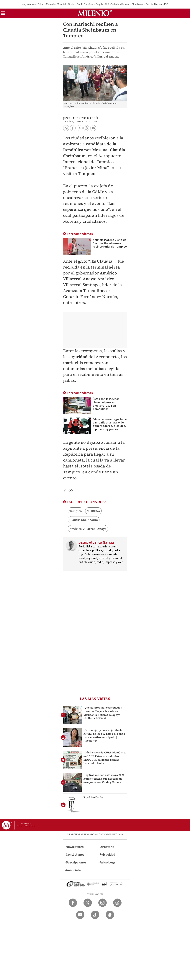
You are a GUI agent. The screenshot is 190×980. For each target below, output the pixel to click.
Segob (99, 4)
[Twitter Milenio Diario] (88, 903)
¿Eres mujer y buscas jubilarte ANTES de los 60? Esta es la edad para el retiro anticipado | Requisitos (104, 735)
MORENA (93, 511)
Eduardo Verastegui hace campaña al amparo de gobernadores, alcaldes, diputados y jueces (110, 424)
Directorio (107, 847)
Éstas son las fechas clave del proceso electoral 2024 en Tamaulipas (106, 404)
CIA (107, 4)
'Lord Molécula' (93, 797)
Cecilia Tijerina (154, 4)
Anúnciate (73, 870)
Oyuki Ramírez (85, 4)
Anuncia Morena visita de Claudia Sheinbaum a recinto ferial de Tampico (110, 243)
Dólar (41, 4)
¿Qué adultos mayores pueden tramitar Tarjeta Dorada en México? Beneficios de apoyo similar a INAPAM (103, 713)
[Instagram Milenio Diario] (103, 903)
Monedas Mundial (56, 4)
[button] (3, 14)
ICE (166, 4)
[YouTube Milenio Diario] (80, 915)
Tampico (76, 511)
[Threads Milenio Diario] (117, 903)
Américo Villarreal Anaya (88, 529)
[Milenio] (95, 13)
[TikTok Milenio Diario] (95, 915)
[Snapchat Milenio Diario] (110, 915)
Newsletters (75, 847)
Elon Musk (137, 4)
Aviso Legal (108, 862)
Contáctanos (75, 855)
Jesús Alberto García (81, 118)
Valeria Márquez (120, 4)
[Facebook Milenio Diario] (73, 903)
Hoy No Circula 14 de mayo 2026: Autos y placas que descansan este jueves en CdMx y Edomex (104, 778)
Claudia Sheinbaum (84, 520)
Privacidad (107, 855)
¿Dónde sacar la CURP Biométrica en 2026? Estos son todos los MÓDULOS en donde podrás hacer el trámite (105, 758)
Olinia (71, 4)
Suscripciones (76, 862)
